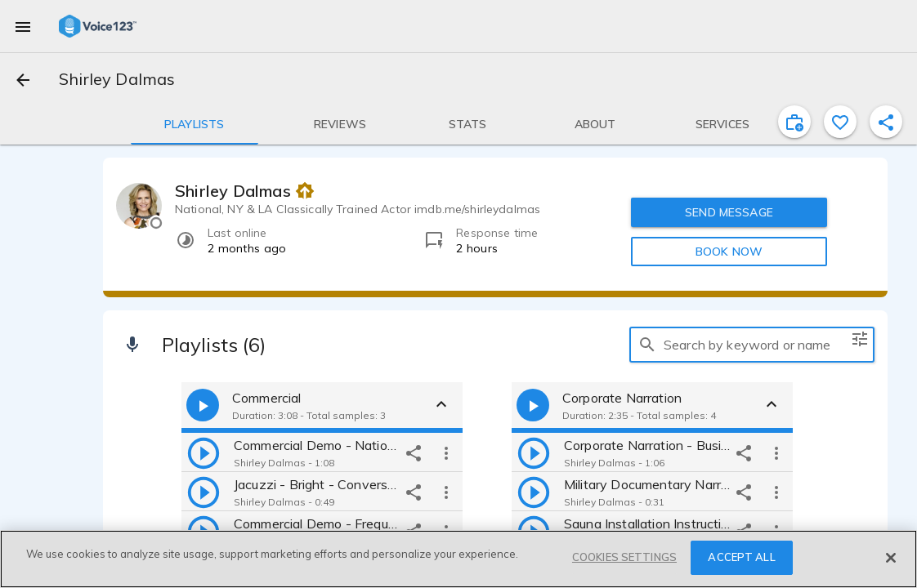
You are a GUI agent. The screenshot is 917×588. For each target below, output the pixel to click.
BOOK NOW (729, 252)
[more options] (446, 452)
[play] (204, 452)
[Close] (891, 558)
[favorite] (840, 122)
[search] (647, 345)
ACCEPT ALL (741, 557)
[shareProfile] (886, 122)
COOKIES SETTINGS (624, 557)
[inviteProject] (794, 122)
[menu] (23, 26)
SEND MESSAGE (729, 212)
